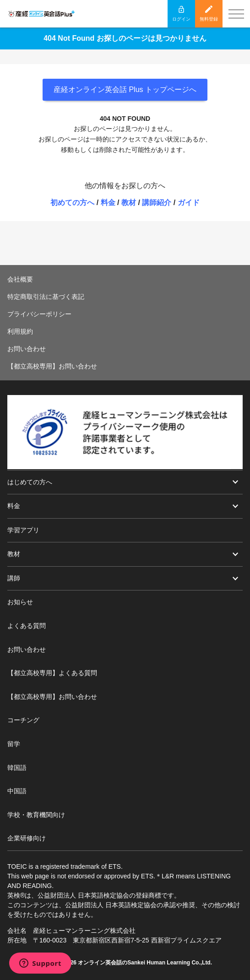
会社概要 (20, 279)
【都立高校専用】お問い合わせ (52, 366)
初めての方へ (72, 203)
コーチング (23, 720)
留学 (14, 744)
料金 (108, 203)
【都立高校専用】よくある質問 (52, 673)
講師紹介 (157, 203)
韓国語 (17, 768)
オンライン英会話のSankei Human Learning (134, 963)
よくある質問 (27, 626)
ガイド (189, 203)
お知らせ (20, 602)
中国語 (17, 791)
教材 (129, 203)
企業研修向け (27, 838)
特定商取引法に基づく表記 (46, 297)
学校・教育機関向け (36, 815)
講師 (14, 578)
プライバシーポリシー (39, 314)
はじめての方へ (30, 482)
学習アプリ (23, 530)
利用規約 (20, 331)
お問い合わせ (27, 349)
